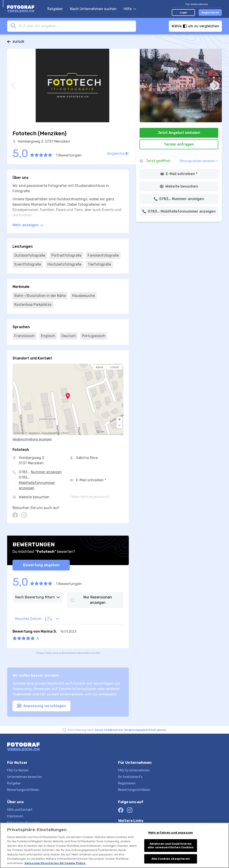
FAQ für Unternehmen (134, 770)
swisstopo (34, 433)
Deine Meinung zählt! (117, 730)
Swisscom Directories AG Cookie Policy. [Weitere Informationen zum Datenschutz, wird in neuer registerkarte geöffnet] (55, 864)
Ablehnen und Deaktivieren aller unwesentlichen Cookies (171, 846)
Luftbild (114, 367)
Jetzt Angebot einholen (179, 133)
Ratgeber (55, 9)
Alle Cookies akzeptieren (171, 859)
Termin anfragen (179, 144)
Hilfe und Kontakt (20, 810)
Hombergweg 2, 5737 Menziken (44, 141)
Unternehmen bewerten (25, 777)
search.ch (22, 433)
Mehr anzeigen (28, 225)
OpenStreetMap (51, 433)
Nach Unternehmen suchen (93, 9)
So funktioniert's (130, 777)
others (65, 433)
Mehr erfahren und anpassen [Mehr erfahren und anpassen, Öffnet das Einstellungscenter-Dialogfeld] (171, 833)
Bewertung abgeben (41, 565)
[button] (119, 420)
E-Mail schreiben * (91, 480)
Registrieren (210, 13)
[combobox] (76, 26)
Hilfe (130, 9)
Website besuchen (34, 497)
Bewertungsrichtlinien (23, 790)
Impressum (15, 816)
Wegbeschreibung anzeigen (32, 439)
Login (183, 13)
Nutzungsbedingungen (23, 823)
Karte (100, 367)
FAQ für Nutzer (18, 770)
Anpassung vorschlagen (41, 706)
